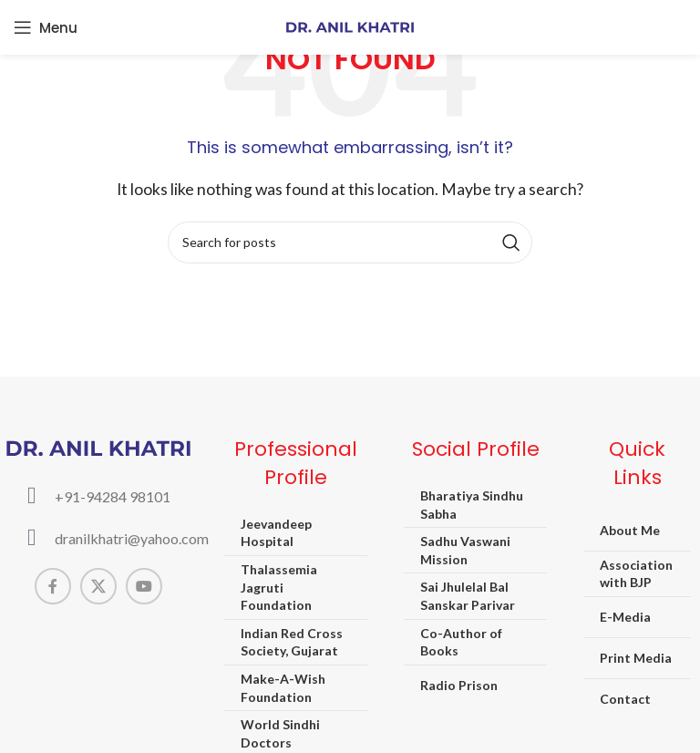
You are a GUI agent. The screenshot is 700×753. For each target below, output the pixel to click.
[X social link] (98, 586)
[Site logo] (350, 25)
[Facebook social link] (53, 586)
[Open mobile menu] (46, 27)
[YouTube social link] (144, 586)
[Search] (350, 242)
